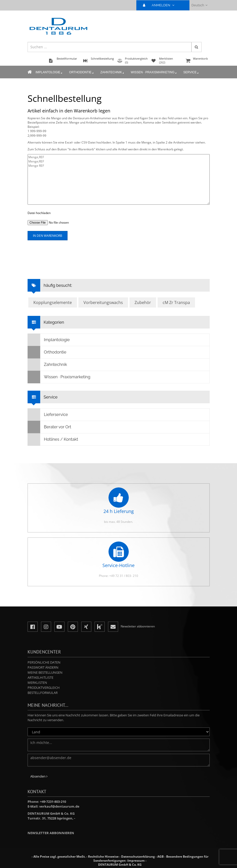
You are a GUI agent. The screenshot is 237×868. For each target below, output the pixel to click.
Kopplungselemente (53, 302)
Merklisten (37, 683)
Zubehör (143, 302)
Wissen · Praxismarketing (154, 73)
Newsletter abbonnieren (51, 833)
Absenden (39, 776)
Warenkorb (197, 61)
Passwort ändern (43, 667)
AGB (160, 857)
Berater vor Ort (50, 427)
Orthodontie (82, 73)
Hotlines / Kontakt (53, 439)
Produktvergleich (44, 688)
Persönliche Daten (44, 662)
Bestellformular (43, 693)
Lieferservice (48, 415)
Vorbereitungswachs (103, 302)
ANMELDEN (161, 5)
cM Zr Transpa (176, 302)
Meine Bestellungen (45, 672)
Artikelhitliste (40, 677)
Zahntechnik (113, 73)
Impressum (136, 861)
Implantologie (49, 73)
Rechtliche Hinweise (103, 857)
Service (191, 73)
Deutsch (199, 5)
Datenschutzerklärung (138, 857)
